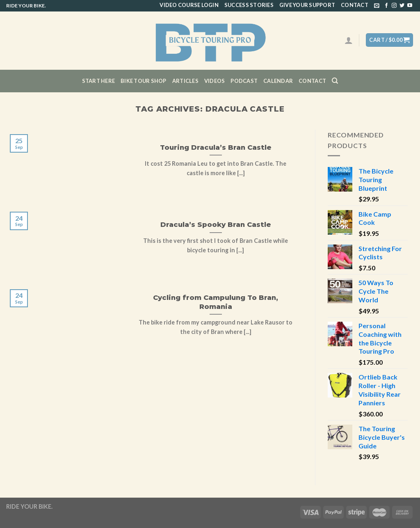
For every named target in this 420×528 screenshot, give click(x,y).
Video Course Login (189, 5)
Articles (185, 81)
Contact (355, 5)
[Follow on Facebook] (386, 6)
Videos (215, 81)
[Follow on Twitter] (402, 6)
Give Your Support (307, 5)
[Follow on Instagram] (394, 6)
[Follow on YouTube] (410, 6)
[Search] (335, 81)
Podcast (244, 81)
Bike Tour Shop (144, 81)
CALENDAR (278, 81)
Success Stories (249, 5)
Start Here (99, 81)
